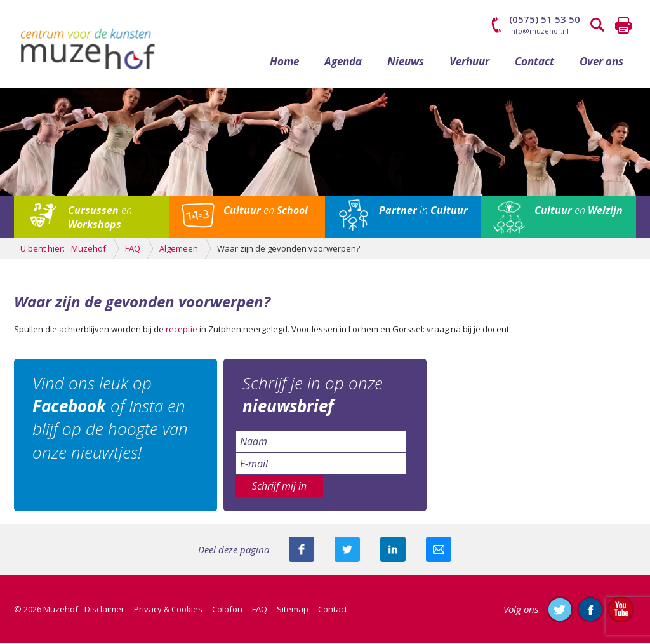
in (423, 211)
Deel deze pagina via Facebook (302, 550)
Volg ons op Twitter (560, 610)
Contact (534, 62)
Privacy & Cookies (168, 610)
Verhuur (469, 62)
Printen (623, 25)
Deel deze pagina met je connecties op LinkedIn (393, 550)
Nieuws (406, 62)
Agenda (343, 62)
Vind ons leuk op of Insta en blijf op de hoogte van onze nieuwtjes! (111, 418)
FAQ (260, 610)
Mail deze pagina (439, 550)
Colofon (227, 610)
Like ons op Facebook (590, 610)
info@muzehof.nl (539, 31)
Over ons (601, 62)
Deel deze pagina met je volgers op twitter (347, 550)
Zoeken (598, 25)
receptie (182, 330)
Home (284, 62)
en (100, 218)
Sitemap (293, 610)
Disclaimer (104, 610)
